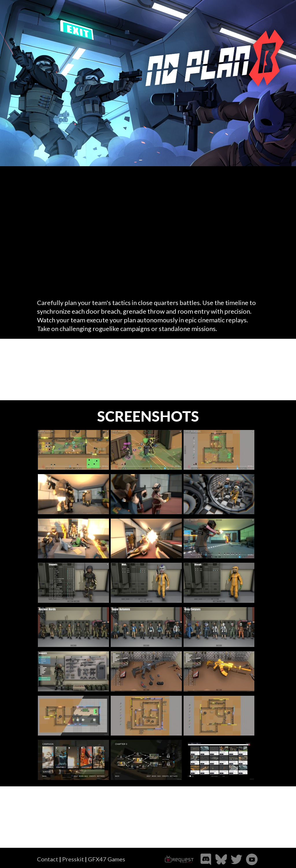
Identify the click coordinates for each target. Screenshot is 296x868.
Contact (48, 859)
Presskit (73, 859)
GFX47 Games (107, 859)
